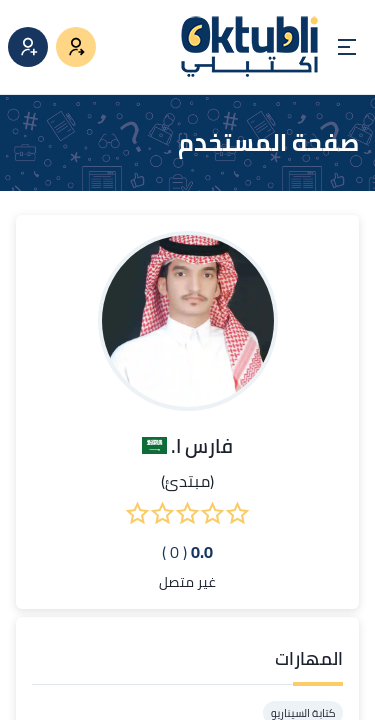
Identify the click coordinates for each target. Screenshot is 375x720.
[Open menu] (347, 47)
